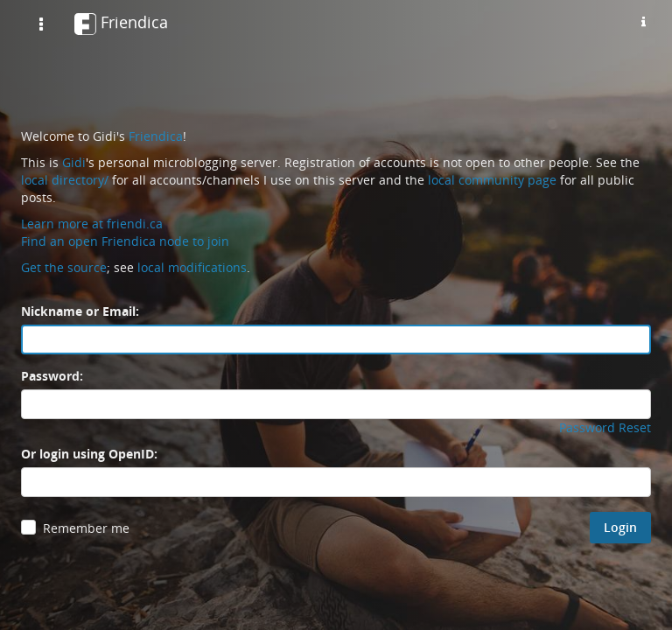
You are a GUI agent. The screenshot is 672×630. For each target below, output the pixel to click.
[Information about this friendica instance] (643, 22)
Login (620, 527)
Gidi (74, 162)
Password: (52, 376)
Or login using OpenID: (89, 454)
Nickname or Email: (80, 311)
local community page (492, 180)
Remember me (86, 528)
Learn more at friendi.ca (92, 224)
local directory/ (65, 180)
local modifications (192, 267)
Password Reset (605, 427)
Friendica (156, 136)
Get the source (64, 267)
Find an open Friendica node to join (125, 241)
